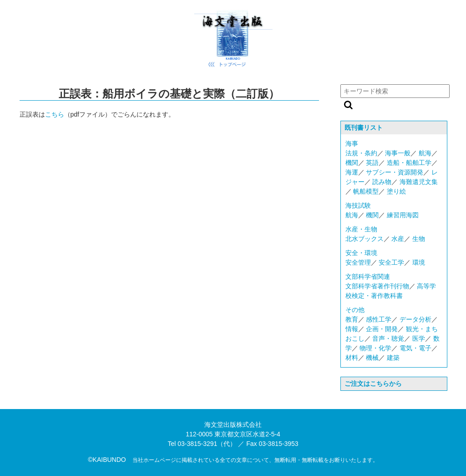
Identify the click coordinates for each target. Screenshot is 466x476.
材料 (352, 358)
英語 (372, 163)
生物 (419, 239)
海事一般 (398, 153)
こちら (55, 114)
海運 (352, 172)
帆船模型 (366, 191)
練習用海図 (403, 215)
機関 (352, 163)
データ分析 (415, 319)
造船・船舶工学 (409, 163)
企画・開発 (382, 329)
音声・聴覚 (388, 338)
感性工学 (379, 319)
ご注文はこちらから (373, 384)
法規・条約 (361, 153)
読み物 (382, 182)
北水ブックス (365, 239)
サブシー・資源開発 (395, 172)
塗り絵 (396, 191)
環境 (419, 262)
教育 (352, 319)
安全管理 (358, 262)
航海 (425, 153)
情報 (352, 329)
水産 (398, 239)
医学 (419, 338)
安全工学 (391, 262)
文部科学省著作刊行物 (377, 286)
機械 (372, 358)
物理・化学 (375, 348)
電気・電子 (415, 348)
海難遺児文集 (419, 182)
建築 (393, 358)
